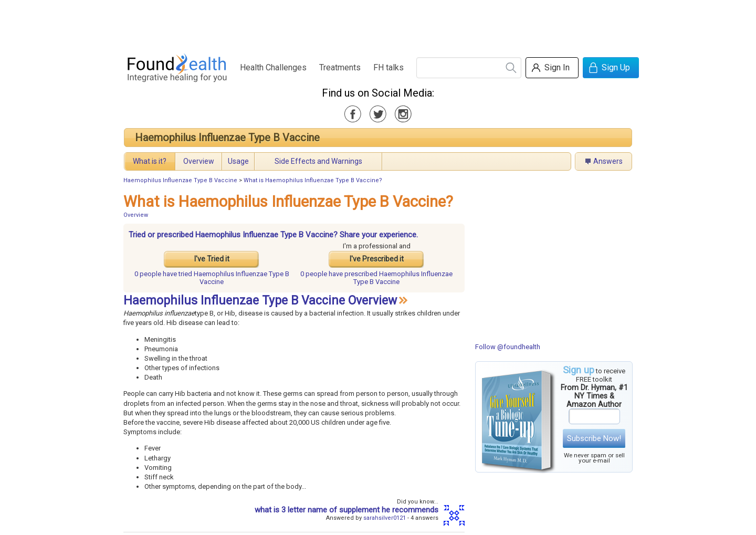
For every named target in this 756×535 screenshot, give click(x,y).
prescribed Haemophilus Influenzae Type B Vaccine (376, 278)
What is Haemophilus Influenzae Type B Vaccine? (313, 180)
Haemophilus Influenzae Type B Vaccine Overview (260, 301)
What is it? (150, 161)
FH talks (388, 67)
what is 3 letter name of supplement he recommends (346, 510)
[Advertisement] (377, 24)
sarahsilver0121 (385, 518)
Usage (238, 161)
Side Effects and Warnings (318, 161)
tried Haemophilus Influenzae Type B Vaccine (212, 278)
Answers (608, 161)
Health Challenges (273, 67)
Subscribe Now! (594, 438)
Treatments (340, 67)
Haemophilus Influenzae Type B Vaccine (227, 138)
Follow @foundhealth (508, 347)
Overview (199, 161)
